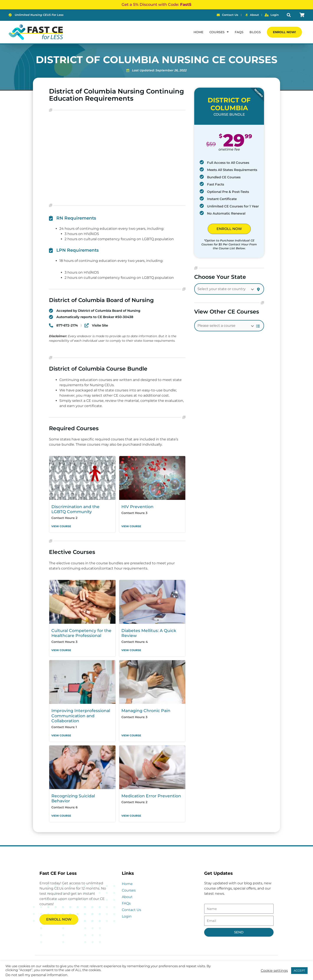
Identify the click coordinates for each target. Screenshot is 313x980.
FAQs (239, 32)
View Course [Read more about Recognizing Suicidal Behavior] (61, 806)
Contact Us (131, 900)
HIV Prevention (136, 506)
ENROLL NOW (229, 229)
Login (127, 907)
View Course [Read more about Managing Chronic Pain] (131, 731)
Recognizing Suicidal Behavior (80, 791)
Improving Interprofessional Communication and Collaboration (78, 713)
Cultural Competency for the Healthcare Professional (78, 631)
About (127, 887)
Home (198, 32)
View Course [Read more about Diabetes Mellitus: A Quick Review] (131, 648)
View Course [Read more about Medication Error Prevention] (131, 806)
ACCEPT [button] (299, 970)
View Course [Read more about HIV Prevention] (131, 525)
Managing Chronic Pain (144, 708)
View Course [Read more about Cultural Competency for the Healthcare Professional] (61, 648)
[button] (289, 15)
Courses (219, 32)
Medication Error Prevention (148, 791)
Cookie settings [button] (274, 971)
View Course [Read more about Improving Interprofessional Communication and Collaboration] (61, 731)
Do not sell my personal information (36, 975)
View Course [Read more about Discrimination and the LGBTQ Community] (61, 525)
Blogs (255, 32)
